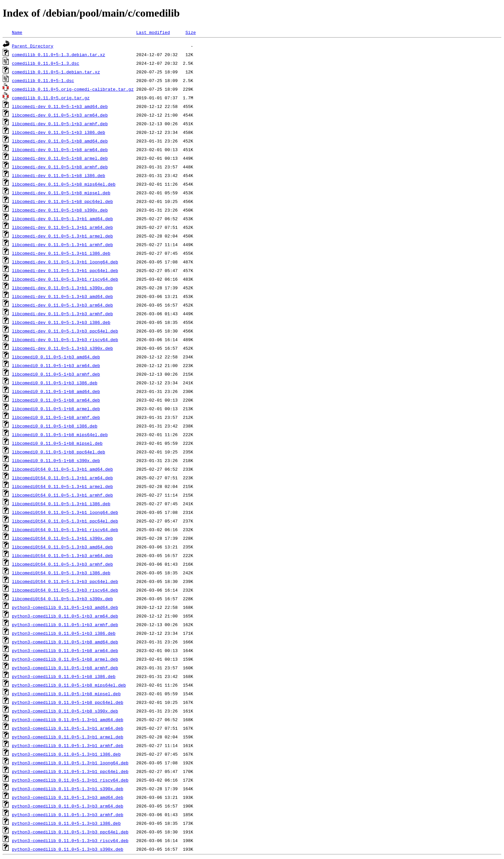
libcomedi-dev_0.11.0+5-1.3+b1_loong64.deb (65, 262)
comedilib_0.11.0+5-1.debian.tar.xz (56, 72)
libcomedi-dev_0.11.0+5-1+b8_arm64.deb (60, 149)
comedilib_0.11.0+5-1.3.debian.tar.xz (59, 54)
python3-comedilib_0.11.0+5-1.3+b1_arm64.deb (68, 728)
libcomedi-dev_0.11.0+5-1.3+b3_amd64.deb (62, 296)
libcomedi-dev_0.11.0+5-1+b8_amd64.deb (60, 141)
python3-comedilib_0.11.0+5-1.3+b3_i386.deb (66, 823)
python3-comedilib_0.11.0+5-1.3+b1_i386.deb (66, 754)
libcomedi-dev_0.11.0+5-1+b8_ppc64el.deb (62, 201)
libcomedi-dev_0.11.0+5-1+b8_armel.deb (60, 158)
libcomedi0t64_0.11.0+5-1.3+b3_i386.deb (61, 573)
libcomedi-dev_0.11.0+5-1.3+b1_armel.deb (62, 236)
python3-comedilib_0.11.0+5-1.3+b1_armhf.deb (68, 745)
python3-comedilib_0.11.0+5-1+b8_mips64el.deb (69, 685)
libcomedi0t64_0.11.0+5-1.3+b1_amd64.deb (62, 469)
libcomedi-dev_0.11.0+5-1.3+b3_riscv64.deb (65, 339)
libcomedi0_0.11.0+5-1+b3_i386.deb (55, 383)
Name (17, 32)
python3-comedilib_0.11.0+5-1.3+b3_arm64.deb (68, 806)
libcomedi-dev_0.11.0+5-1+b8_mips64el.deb (64, 184)
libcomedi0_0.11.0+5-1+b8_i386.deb (55, 426)
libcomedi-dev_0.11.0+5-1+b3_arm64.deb (60, 115)
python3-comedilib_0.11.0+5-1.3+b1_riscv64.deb (70, 780)
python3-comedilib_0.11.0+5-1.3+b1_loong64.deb (70, 763)
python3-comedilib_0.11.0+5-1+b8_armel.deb (65, 659)
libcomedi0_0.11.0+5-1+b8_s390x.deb (56, 460)
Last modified (153, 32)
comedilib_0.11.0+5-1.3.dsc (46, 63)
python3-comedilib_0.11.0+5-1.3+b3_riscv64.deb (70, 840)
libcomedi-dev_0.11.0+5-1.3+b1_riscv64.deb (65, 279)
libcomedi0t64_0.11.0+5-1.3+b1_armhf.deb (62, 495)
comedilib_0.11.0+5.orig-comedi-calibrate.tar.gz (73, 89)
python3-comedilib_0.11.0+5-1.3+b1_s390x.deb (68, 789)
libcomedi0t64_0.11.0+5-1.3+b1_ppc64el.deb (65, 521)
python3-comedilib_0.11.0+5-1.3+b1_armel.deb (68, 737)
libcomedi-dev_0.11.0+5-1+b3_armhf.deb (60, 124)
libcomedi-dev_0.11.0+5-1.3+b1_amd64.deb (62, 219)
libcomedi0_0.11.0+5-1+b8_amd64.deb (56, 391)
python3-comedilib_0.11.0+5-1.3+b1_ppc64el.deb (70, 771)
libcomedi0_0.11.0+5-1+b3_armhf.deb (56, 374)
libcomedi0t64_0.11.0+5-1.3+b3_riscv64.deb (65, 590)
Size (190, 32)
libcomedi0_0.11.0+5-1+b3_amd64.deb (56, 357)
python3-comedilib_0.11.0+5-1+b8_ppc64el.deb (68, 702)
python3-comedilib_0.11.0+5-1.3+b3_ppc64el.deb (70, 832)
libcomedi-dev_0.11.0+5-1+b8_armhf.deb (60, 167)
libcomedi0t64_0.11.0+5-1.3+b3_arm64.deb (62, 555)
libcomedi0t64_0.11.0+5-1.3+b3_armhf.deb (62, 564)
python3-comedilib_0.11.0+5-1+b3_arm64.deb (65, 616)
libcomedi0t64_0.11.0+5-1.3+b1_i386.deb (61, 504)
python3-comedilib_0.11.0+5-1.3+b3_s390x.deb (68, 849)
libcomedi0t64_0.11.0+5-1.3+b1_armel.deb (62, 486)
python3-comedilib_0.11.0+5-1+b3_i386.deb (64, 633)
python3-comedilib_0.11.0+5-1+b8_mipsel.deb (66, 694)
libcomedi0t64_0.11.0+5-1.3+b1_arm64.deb (62, 478)
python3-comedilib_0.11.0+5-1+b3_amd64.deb (65, 607)
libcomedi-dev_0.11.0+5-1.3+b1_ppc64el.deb (65, 270)
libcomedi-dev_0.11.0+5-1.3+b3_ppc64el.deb (65, 331)
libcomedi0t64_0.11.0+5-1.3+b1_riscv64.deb (65, 529)
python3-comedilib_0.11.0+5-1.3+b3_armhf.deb (68, 814)
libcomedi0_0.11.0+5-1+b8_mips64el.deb (60, 434)
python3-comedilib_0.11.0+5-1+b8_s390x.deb (65, 711)
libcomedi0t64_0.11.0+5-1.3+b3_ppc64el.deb (65, 581)
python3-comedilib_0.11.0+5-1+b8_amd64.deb (65, 642)
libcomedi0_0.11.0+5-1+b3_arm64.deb (56, 365)
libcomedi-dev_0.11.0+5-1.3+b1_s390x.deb (62, 288)
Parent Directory (33, 46)
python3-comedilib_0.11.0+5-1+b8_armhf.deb (65, 668)
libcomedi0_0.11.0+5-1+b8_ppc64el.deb (59, 452)
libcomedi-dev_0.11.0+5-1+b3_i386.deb (59, 132)
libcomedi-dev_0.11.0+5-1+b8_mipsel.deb (61, 193)
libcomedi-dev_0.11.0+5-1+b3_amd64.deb (60, 106)
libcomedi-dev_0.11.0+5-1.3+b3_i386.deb (61, 322)
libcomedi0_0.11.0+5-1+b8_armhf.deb (56, 417)
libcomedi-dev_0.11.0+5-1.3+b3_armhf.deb (62, 314)
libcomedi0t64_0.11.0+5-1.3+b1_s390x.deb (62, 538)
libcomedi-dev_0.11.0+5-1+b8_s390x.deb (60, 210)
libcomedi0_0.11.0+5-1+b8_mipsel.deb (57, 443)
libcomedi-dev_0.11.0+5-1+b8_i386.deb (59, 175)
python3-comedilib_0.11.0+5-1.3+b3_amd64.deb (68, 797)
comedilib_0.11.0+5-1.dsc (43, 80)
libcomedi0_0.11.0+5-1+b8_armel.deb (56, 409)
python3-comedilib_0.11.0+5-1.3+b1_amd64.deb (68, 719)
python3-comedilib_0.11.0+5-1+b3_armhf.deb (65, 624)
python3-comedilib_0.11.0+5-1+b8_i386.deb (64, 676)
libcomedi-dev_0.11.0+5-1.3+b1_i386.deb (61, 253)
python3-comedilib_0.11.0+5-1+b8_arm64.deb (65, 650)
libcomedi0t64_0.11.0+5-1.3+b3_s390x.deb (62, 599)
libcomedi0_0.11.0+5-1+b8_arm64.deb (56, 400)
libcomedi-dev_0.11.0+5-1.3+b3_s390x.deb (62, 348)
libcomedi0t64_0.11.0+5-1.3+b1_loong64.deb (65, 512)
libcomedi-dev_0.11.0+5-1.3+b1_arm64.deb (62, 227)
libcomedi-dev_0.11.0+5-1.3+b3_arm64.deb (62, 305)
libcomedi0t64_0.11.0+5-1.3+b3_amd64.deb (62, 547)
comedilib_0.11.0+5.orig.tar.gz (51, 98)
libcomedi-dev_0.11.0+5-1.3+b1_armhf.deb (62, 244)
